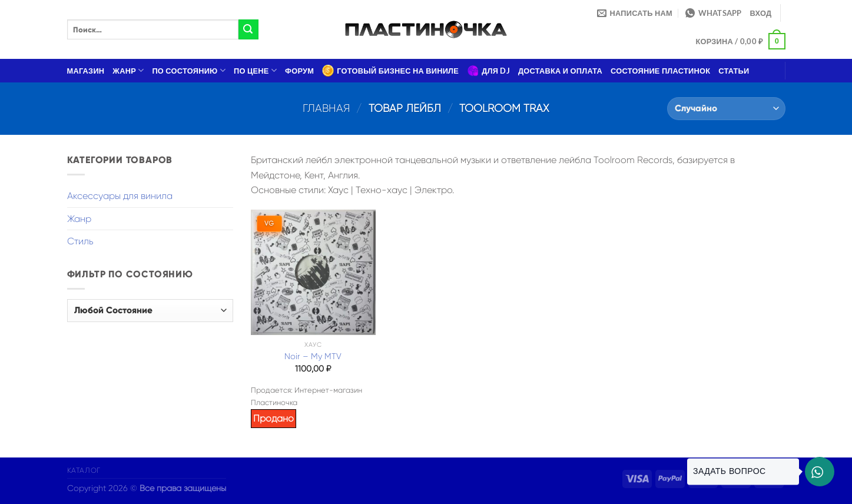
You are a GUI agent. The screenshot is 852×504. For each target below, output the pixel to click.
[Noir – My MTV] (313, 272)
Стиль (80, 241)
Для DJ (488, 71)
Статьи (734, 71)
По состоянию (189, 70)
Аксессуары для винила (120, 196)
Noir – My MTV (313, 356)
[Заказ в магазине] (726, 109)
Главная (326, 108)
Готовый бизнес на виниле (390, 71)
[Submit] (248, 29)
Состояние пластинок (660, 71)
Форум (299, 71)
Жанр (128, 70)
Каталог (84, 470)
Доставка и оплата (560, 71)
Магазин (86, 71)
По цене (255, 70)
